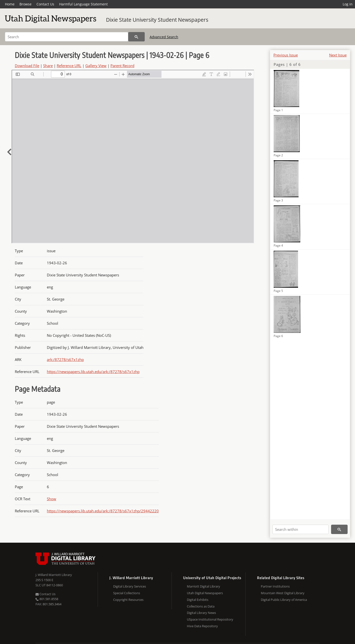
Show (52, 499)
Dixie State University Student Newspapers (157, 20)
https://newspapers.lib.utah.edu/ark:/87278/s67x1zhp (93, 372)
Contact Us (45, 4)
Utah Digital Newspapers (205, 593)
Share (48, 66)
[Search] (67, 37)
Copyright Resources (128, 600)
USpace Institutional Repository (210, 619)
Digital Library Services (130, 586)
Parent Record (122, 66)
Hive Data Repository (202, 626)
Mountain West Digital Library (283, 593)
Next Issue (338, 55)
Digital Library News (201, 613)
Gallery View (96, 66)
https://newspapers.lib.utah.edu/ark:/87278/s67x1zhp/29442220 (103, 511)
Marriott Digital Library (204, 586)
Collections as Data (201, 606)
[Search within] (301, 529)
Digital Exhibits (198, 600)
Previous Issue (286, 55)
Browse (26, 4)
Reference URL (69, 66)
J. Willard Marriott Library (54, 575)
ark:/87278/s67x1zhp (65, 359)
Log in (348, 4)
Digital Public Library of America (284, 600)
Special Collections (127, 593)
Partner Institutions (275, 586)
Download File (27, 66)
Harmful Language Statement (83, 4)
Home (10, 4)
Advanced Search (164, 37)
